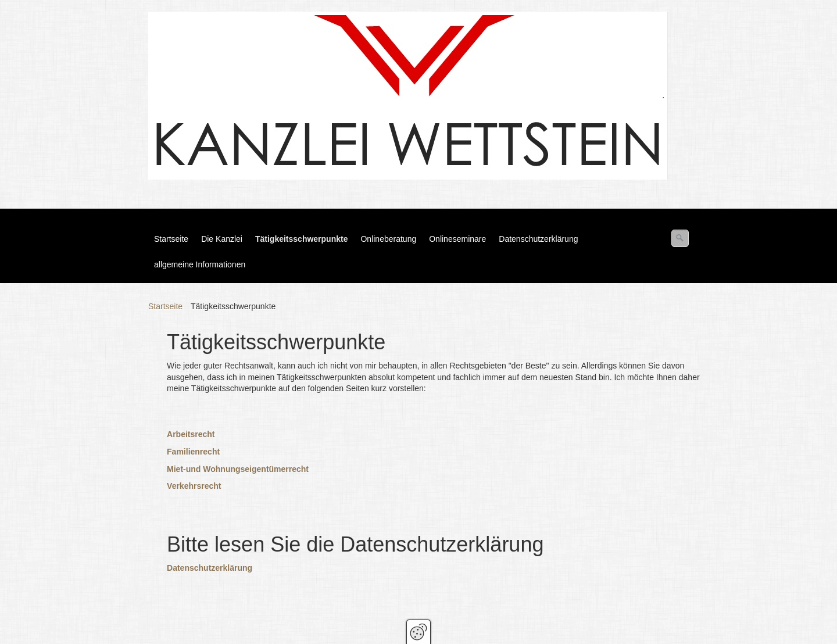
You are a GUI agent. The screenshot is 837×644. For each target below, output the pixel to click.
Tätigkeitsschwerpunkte (302, 239)
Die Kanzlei (222, 239)
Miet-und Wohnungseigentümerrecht (238, 469)
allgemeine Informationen (200, 264)
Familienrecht (193, 452)
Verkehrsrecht (194, 486)
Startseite (171, 239)
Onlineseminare (457, 239)
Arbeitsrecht (191, 434)
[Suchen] (680, 238)
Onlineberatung (388, 239)
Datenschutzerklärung (538, 239)
